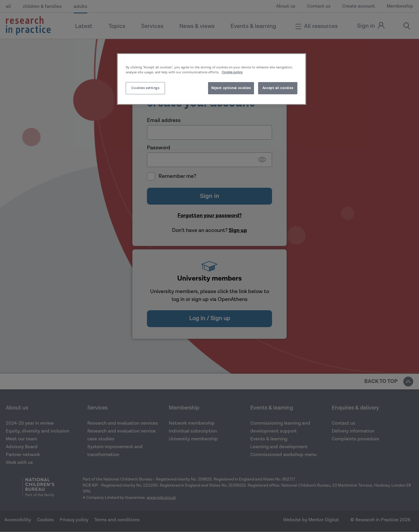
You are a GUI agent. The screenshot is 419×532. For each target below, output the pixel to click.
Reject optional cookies (231, 88)
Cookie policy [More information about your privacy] (232, 72)
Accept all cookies (278, 88)
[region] (212, 79)
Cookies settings (145, 88)
